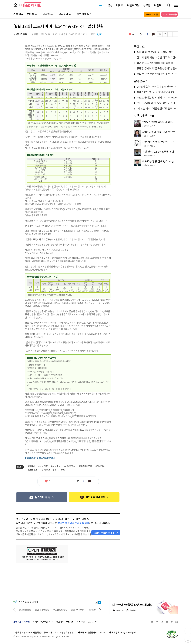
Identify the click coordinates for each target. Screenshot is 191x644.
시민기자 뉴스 (84, 14)
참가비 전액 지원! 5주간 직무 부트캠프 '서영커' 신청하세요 (156, 57)
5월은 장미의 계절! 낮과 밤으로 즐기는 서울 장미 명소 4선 (156, 103)
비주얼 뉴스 (49, 14)
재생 (99, 602)
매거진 (120, 5)
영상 (110, 5)
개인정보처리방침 (22, 622)
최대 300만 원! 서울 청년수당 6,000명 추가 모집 (156, 92)
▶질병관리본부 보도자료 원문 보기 (40, 458)
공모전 (147, 5)
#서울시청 (43, 466)
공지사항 (92, 622)
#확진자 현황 (59, 470)
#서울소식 (56, 466)
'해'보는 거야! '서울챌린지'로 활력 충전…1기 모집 (156, 108)
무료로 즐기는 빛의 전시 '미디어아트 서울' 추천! (156, 98)
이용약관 (81, 622)
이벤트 (158, 5)
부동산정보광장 (77, 610)
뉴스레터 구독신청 (65, 622)
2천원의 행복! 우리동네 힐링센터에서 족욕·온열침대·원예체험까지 (156, 87)
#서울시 (31, 466)
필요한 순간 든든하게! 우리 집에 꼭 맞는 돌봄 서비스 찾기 (156, 74)
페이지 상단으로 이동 (0, 0)
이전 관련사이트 (14, 610)
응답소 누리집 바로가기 (104, 533)
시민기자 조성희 (149, 136)
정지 (96, 602)
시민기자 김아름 (149, 155)
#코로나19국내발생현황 (39, 470)
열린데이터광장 (59, 610)
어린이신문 (133, 5)
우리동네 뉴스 (66, 14)
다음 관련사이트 (100, 610)
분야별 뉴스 (33, 14)
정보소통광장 (42, 610)
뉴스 (102, 5)
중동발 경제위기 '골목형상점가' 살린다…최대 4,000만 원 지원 (156, 68)
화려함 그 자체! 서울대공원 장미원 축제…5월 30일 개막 (156, 63)
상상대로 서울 (25, 610)
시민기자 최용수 (149, 146)
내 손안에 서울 (31, 4)
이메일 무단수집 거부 (43, 622)
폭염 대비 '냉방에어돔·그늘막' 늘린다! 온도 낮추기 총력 (156, 52)
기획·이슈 (18, 14)
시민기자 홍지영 (149, 165)
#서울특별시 (70, 466)
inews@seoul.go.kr (128, 632)
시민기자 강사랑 (149, 126)
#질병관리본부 (85, 466)
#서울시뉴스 (101, 466)
